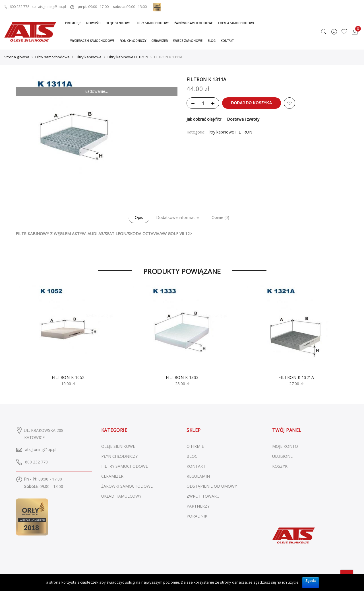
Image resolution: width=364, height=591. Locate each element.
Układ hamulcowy (121, 496)
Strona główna (17, 57)
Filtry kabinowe (89, 57)
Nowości (93, 23)
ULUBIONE (282, 456)
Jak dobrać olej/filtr (204, 119)
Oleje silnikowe (118, 23)
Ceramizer (160, 41)
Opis (137, 217)
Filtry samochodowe (152, 23)
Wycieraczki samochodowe (92, 41)
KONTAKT (196, 466)
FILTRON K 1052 (68, 377)
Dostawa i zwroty (243, 119)
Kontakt (227, 41)
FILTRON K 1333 (182, 377)
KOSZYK (280, 466)
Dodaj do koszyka (253, 103)
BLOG (192, 456)
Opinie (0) (222, 217)
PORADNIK (197, 516)
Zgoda (311, 580)
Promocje (73, 23)
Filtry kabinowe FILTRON (128, 57)
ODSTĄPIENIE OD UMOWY (212, 486)
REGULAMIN (198, 476)
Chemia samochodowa (236, 23)
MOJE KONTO (285, 446)
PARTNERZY (198, 506)
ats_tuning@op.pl (41, 449)
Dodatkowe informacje (177, 217)
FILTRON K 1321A (296, 377)
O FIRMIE (195, 446)
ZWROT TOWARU (203, 496)
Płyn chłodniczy (133, 41)
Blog (212, 41)
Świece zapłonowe (188, 41)
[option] (68, 336)
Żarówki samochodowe (194, 23)
